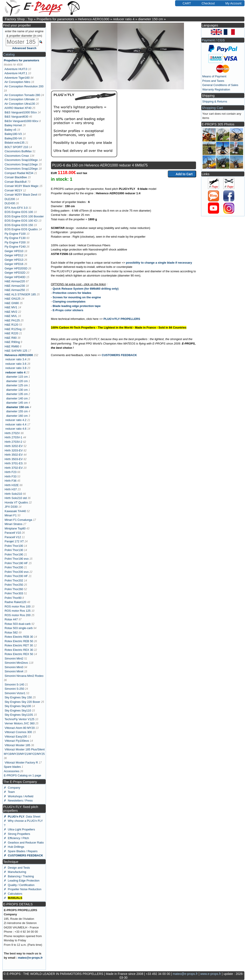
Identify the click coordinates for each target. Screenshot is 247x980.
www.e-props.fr (210, 974)
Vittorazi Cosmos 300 (18, 732)
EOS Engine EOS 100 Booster (24, 216)
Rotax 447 (11, 619)
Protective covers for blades (72, 293)
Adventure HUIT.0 (16, 69)
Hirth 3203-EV (14, 450)
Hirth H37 (11, 489)
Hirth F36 (11, 481)
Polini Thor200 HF (16, 576)
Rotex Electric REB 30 (19, 637)
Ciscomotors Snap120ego (21, 169)
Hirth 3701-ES (14, 463)
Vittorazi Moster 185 (17, 745)
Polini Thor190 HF (16, 563)
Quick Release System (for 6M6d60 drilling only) (86, 289)
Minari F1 (11, 515)
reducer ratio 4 (124, 19)
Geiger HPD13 (14, 260)
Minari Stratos (14, 524)
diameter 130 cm (17, 390)
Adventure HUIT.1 (16, 73)
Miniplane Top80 (15, 528)
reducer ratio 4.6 (16, 429)
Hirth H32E (12, 485)
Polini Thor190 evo (17, 559)
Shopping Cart (212, 108)
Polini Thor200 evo (17, 572)
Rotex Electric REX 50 (19, 654)
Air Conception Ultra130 (20, 104)
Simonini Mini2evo (16, 663)
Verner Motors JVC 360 (20, 723)
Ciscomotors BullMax (18, 151)
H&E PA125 (12, 320)
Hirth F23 (11, 472)
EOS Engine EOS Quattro (21, 229)
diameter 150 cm (151, 19)
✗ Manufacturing (15, 872)
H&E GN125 (13, 299)
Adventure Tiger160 (17, 78)
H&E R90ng (12, 342)
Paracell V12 (13, 537)
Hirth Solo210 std (16, 498)
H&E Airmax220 (15, 281)
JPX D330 (11, 507)
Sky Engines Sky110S (19, 715)
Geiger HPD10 (14, 251)
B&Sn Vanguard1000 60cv (22, 121)
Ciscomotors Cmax (17, 156)
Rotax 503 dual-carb (18, 624)
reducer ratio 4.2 (16, 420)
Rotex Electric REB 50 (19, 641)
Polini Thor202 (14, 580)
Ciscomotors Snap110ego (21, 164)
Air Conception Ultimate (20, 99)
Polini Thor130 (14, 550)
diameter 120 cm (17, 381)
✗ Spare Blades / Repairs (21, 851)
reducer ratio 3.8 (16, 368)
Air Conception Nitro (17, 82)
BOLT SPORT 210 (16, 147)
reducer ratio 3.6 (16, 364)
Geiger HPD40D (15, 277)
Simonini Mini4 (14, 671)
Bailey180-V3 (13, 134)
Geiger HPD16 (14, 264)
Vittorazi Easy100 (16, 737)
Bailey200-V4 (13, 138)
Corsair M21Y (13, 190)
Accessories (12, 771)
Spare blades (12, 767)
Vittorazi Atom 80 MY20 (20, 728)
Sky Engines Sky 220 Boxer (22, 702)
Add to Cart (182, 174)
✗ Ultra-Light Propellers (19, 829)
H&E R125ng (13, 329)
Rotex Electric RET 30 (19, 645)
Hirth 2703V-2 (14, 442)
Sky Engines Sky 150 (18, 697)
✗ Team (9, 792)
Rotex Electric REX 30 (19, 650)
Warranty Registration (216, 89)
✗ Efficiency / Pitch (16, 838)
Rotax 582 (11, 632)
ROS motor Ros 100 (18, 606)
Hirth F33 (11, 476)
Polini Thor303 (14, 593)
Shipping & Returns (215, 101)
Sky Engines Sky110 (18, 710)
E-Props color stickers (68, 310)
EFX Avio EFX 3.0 (16, 208)
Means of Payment (214, 76)
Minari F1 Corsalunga (18, 520)
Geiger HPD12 (14, 255)
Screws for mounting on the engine (77, 297)
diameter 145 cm (17, 403)
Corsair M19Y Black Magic (22, 186)
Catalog (9, 54)
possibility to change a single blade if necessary (159, 263)
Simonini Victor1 (15, 693)
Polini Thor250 (14, 585)
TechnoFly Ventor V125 (20, 719)
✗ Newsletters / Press (18, 801)
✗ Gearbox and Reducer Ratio (24, 843)
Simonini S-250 (14, 689)
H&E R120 (11, 325)
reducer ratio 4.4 (16, 424)
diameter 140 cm (17, 398)
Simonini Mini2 (14, 658)
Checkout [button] (206, 3)
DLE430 (10, 203)
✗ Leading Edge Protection (22, 881)
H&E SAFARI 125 (16, 351)
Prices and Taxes (213, 81)
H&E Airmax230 (15, 286)
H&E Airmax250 (15, 290)
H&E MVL (11, 316)
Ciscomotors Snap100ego (21, 160)
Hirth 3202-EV (14, 446)
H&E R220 (11, 333)
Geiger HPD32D (15, 273)
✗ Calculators (13, 894)
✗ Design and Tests (17, 868)
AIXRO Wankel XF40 (18, 108)
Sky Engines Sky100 (18, 706)
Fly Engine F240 (15, 247)
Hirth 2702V (12, 433)
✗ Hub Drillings (14, 847)
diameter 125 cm (17, 385)
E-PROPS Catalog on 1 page (22, 775)
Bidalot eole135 (15, 143)
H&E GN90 (12, 303)
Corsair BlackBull (16, 182)
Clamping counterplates (69, 302)
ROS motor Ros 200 (18, 615)
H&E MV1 (11, 307)
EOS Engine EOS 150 (19, 225)
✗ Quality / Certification (19, 885)
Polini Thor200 (14, 567)
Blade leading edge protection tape (77, 306)
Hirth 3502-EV (14, 455)
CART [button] (185, 3)
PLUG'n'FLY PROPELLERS (122, 319)
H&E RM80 (12, 346)
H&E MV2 (11, 312)
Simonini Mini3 (14, 667)
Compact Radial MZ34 (19, 173)
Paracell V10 (13, 533)
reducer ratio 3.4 (16, 359)
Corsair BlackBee (16, 177)
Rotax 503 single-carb (19, 628)
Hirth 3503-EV (14, 459)
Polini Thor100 (14, 546)
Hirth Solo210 (13, 494)
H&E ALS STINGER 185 (20, 294)
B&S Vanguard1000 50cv (21, 112)
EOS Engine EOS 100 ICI (21, 221)
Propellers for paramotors (55, 19)
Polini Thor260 (14, 589)
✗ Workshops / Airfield (19, 796)
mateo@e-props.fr (30, 958)
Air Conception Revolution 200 (24, 86)
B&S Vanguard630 (17, 117)
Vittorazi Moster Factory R (21, 763)
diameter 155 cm (17, 411)
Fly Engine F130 (15, 238)
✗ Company (12, 788)
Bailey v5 (11, 130)
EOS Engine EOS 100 (19, 212)
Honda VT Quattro (16, 502)
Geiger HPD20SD (16, 268)
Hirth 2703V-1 (14, 437)
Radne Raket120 (16, 602)
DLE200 (10, 199)
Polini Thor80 (13, 598)
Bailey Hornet (13, 125)
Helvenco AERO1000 (94, 19)
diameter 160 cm (17, 416)
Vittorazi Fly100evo (17, 741)
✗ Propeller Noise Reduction (23, 889)
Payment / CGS (213, 40)
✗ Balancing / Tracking (19, 876)
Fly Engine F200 (15, 242)
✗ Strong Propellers (17, 834)
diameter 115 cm (17, 377)
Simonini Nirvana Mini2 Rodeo (24, 676)
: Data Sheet (22, 817)
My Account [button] (231, 3)
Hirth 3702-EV (14, 468)
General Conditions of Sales (220, 85)
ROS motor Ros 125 (18, 611)
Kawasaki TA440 (15, 511)
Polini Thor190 (14, 554)
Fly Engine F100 (15, 234)
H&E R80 (11, 338)
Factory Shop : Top (19, 19)
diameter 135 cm (17, 394)
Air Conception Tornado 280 (22, 95)
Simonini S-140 (14, 684)
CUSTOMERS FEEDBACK (119, 355)
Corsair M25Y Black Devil (21, 195)
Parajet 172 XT (14, 541)
